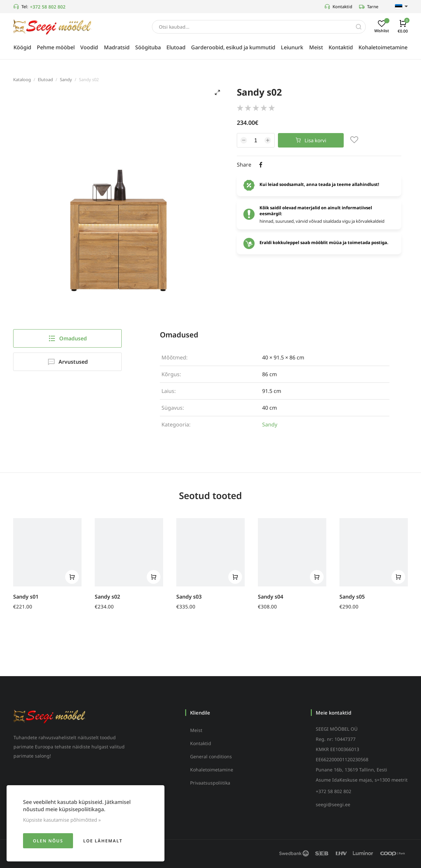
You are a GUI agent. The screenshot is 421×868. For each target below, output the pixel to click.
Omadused (67, 338)
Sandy (66, 80)
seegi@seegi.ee (333, 804)
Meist (196, 730)
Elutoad (45, 80)
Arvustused (68, 362)
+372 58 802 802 (48, 7)
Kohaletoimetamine (212, 770)
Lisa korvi (311, 140)
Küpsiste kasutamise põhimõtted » (62, 820)
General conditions (211, 756)
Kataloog (22, 80)
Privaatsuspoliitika (210, 783)
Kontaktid (338, 7)
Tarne (369, 7)
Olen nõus (48, 841)
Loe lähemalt (103, 841)
